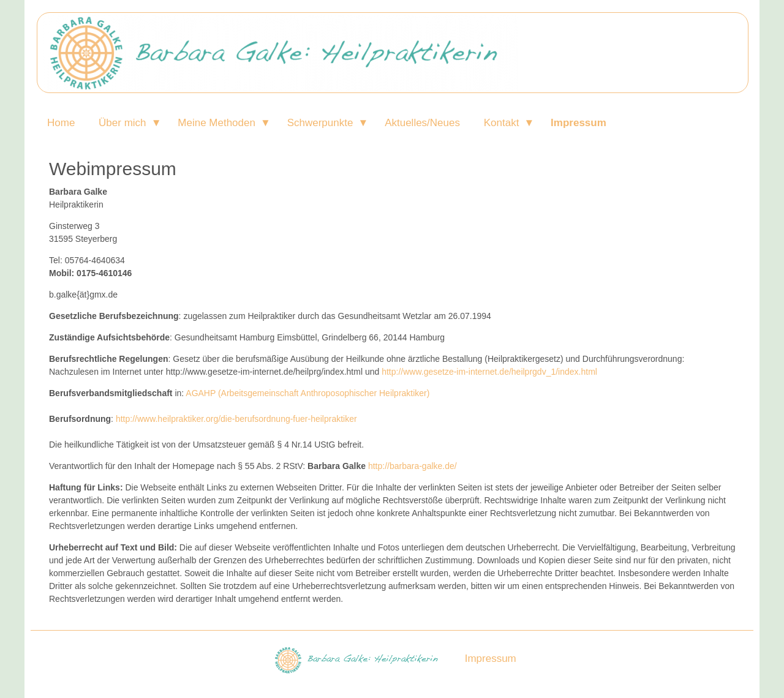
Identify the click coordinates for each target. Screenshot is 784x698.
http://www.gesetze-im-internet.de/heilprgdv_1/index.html (489, 372)
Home (61, 123)
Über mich (122, 123)
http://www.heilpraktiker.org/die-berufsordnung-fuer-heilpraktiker (236, 419)
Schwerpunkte (320, 123)
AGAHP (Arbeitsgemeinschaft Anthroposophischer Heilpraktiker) (307, 393)
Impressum (579, 123)
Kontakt (502, 123)
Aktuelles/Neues (422, 123)
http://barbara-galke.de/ (413, 466)
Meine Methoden (217, 123)
